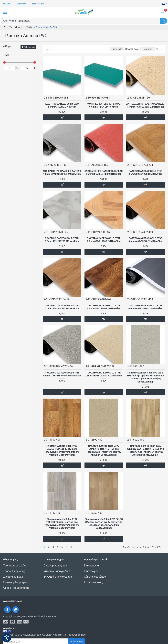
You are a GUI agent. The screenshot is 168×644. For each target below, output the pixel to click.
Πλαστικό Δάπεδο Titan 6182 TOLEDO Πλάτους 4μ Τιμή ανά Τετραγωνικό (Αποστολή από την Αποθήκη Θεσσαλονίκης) (62, 524)
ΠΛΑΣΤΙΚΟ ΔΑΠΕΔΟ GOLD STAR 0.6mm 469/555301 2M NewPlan (145, 307)
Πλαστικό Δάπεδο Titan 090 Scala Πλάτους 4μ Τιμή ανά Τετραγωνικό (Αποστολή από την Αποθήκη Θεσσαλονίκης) (146, 377)
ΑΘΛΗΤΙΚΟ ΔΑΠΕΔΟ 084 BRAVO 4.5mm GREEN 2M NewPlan (62, 105)
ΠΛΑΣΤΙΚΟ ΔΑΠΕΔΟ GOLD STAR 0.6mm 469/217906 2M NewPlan (104, 240)
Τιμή (6, 55)
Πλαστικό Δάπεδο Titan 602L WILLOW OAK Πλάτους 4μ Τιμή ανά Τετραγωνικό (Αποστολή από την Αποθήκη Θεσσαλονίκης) (145, 450)
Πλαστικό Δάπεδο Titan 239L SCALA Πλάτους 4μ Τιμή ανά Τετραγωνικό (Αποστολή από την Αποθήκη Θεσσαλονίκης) (104, 450)
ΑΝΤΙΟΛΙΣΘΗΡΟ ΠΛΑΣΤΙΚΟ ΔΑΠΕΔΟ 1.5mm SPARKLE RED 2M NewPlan (104, 172)
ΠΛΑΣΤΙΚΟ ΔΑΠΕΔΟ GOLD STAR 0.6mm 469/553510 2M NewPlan (62, 307)
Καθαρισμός (29, 47)
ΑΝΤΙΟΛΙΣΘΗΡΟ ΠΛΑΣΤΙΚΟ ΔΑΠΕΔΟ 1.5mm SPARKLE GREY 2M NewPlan (62, 172)
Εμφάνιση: (148, 49)
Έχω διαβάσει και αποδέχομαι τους (39, 639)
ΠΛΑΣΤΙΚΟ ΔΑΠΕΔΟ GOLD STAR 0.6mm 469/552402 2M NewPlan (145, 240)
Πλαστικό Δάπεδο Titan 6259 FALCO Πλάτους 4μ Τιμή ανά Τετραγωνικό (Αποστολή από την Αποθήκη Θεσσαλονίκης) (104, 524)
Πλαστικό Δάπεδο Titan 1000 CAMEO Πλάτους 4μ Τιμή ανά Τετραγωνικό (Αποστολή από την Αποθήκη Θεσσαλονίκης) (62, 450)
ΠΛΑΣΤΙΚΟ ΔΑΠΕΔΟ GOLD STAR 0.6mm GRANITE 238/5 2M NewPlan (104, 374)
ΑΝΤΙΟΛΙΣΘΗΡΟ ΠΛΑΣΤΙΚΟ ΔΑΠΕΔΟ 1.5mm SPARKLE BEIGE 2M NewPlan (145, 105)
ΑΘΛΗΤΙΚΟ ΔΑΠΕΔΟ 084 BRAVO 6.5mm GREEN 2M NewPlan (104, 105)
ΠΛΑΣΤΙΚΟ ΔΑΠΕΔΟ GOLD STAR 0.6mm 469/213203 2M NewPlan (62, 240)
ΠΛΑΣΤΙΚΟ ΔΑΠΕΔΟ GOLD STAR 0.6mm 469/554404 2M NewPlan (104, 307)
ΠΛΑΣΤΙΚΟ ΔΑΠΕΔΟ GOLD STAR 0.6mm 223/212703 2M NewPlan (145, 172)
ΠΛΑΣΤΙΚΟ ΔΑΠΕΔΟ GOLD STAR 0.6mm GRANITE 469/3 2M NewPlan (62, 374)
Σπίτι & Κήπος (16, 27)
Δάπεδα (29, 27)
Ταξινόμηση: (98, 49)
